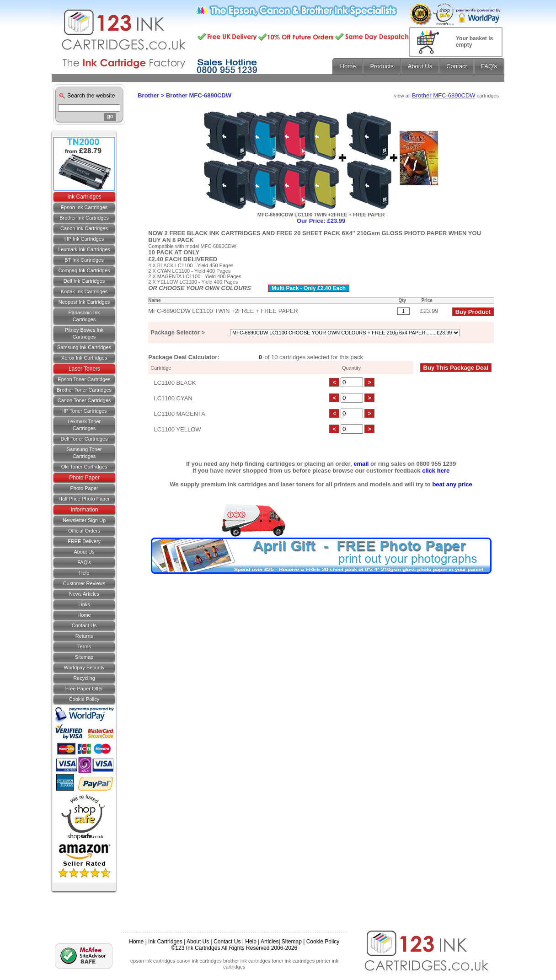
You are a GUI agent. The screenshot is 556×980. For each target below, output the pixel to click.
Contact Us (227, 942)
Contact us (84, 625)
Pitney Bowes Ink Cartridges (84, 333)
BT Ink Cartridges (84, 260)
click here (436, 471)
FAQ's (84, 562)
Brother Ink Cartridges (84, 218)
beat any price (452, 484)
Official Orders (84, 531)
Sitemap (84, 657)
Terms (84, 646)
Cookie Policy (84, 699)
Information (84, 510)
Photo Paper (84, 478)
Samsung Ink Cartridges (84, 347)
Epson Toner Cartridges (84, 379)
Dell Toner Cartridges (84, 439)
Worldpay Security (84, 668)
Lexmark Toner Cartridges (84, 425)
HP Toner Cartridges (84, 411)
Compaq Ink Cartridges (84, 270)
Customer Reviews (84, 583)
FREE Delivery (84, 541)
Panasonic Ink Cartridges (84, 316)
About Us (84, 552)
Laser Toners (84, 369)
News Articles (84, 594)
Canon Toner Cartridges (84, 400)
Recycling (84, 678)
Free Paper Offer (84, 689)
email (361, 464)
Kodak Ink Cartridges (84, 291)
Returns (84, 636)
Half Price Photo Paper (84, 499)
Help (84, 573)
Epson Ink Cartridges (84, 207)
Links (84, 604)
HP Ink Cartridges (84, 239)
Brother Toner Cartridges (84, 390)
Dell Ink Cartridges (84, 281)
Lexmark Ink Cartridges (84, 249)
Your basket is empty (474, 42)
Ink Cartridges (84, 197)
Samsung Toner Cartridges (84, 453)
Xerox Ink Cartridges (84, 358)
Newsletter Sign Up (84, 520)
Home (84, 615)
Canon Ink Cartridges (84, 228)
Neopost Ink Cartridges (84, 302)
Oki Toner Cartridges (84, 467)
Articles (270, 942)
